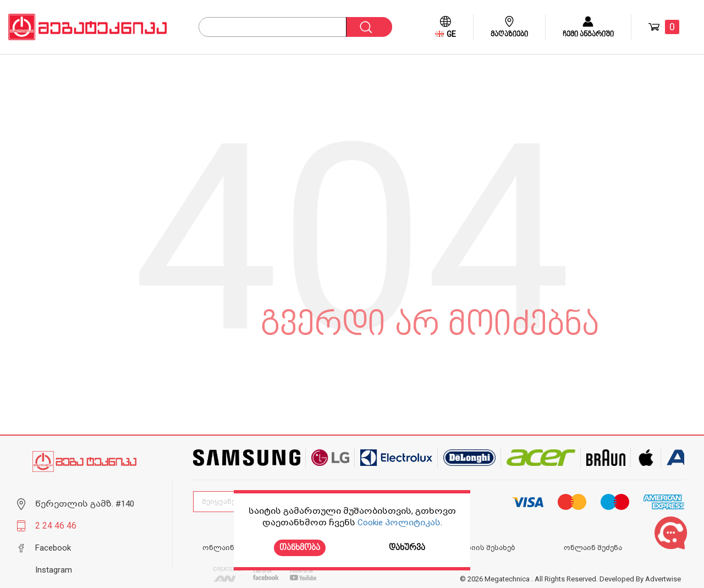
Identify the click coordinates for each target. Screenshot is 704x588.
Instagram (54, 570)
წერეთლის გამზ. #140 (85, 504)
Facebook (53, 548)
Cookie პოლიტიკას (399, 523)
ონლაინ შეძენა (593, 548)
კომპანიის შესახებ (479, 548)
